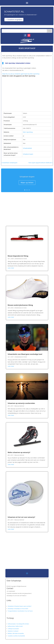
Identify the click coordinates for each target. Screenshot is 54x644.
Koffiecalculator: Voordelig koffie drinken (18, 624)
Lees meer (11, 268)
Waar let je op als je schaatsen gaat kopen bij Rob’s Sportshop (21, 74)
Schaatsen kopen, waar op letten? (23, 606)
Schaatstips (11, 609)
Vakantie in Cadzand (13, 631)
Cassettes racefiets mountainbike (16, 636)
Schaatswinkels (27, 148)
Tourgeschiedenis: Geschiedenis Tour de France (20, 611)
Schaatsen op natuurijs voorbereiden (21, 403)
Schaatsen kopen (28, 154)
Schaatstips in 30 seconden (21, 609)
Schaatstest (11, 606)
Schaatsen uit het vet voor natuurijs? (21, 517)
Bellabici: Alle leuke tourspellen (16, 633)
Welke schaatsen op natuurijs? (19, 452)
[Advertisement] (24, 91)
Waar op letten (27, 183)
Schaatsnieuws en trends (21, 259)
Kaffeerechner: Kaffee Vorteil (15, 626)
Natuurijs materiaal (19, 406)
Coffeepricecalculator (13, 629)
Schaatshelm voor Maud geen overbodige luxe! (25, 354)
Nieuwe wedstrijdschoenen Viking (20, 305)
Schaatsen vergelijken (15, 20)
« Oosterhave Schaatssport (9, 163)
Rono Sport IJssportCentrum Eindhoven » (41, 163)
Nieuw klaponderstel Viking (18, 256)
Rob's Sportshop (28, 132)
